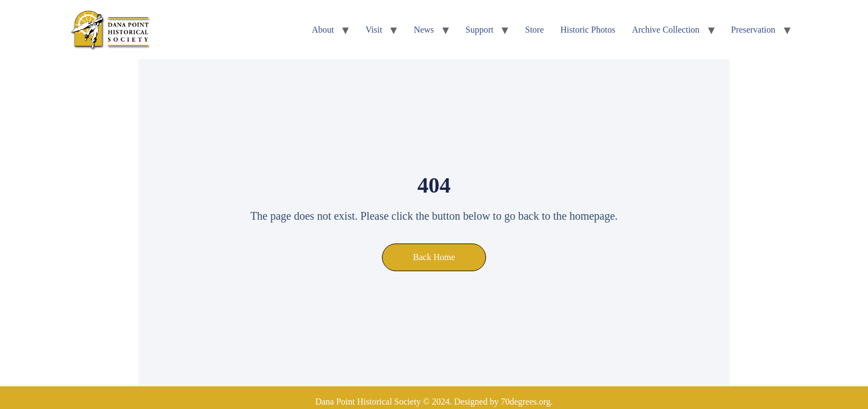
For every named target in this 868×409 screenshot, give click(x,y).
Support (480, 30)
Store (534, 30)
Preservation (753, 30)
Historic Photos (588, 30)
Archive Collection (665, 30)
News (423, 30)
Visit (374, 30)
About (323, 30)
